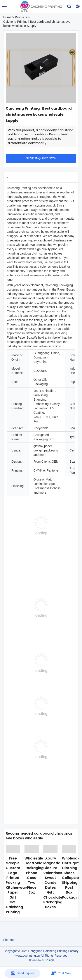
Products (21, 17)
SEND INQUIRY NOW (41, 158)
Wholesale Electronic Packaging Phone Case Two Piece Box (34, 875)
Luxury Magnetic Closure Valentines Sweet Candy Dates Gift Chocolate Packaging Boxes (53, 883)
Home (7, 17)
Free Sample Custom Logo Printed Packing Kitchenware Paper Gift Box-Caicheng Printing (17, 885)
